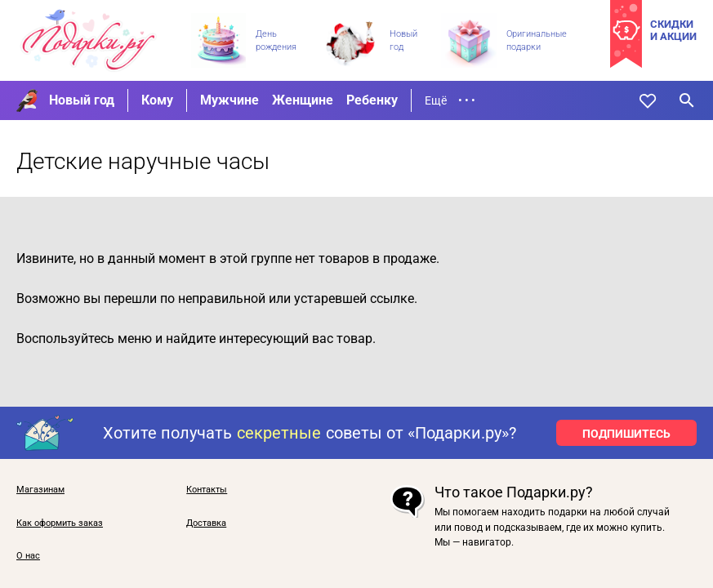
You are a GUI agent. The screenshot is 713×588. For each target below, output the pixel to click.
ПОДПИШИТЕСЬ (626, 434)
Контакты (207, 490)
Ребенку (372, 100)
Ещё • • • (450, 100)
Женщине (303, 100)
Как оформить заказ (60, 523)
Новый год (82, 100)
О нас (28, 556)
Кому (157, 100)
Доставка (206, 523)
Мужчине (229, 100)
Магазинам (40, 490)
